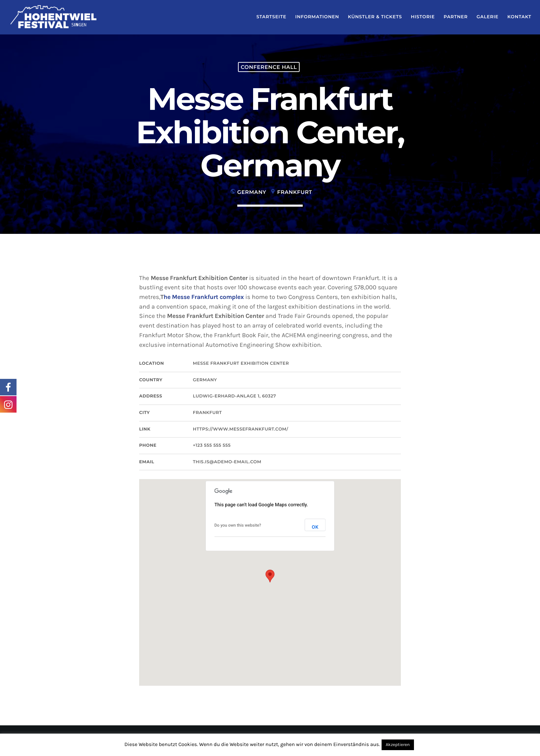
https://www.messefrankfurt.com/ (241, 429)
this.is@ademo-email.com (227, 462)
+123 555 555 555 (212, 446)
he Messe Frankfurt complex (204, 297)
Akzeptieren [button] (398, 745)
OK (315, 527)
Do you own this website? (238, 525)
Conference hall (269, 67)
